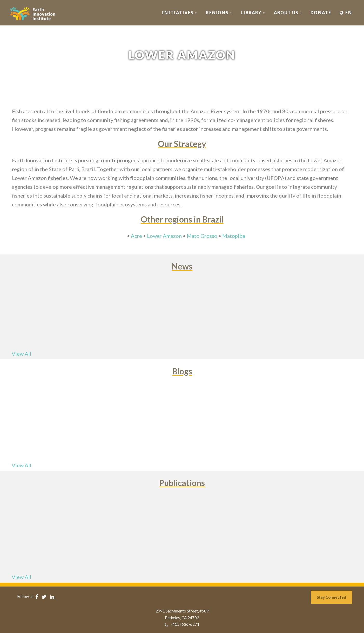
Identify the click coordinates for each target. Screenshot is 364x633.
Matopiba (234, 236)
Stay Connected (331, 597)
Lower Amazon (164, 236)
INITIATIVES (180, 13)
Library (253, 13)
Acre (136, 236)
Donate (321, 13)
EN (346, 13)
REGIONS (219, 13)
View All (22, 354)
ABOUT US (288, 13)
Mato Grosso (202, 236)
